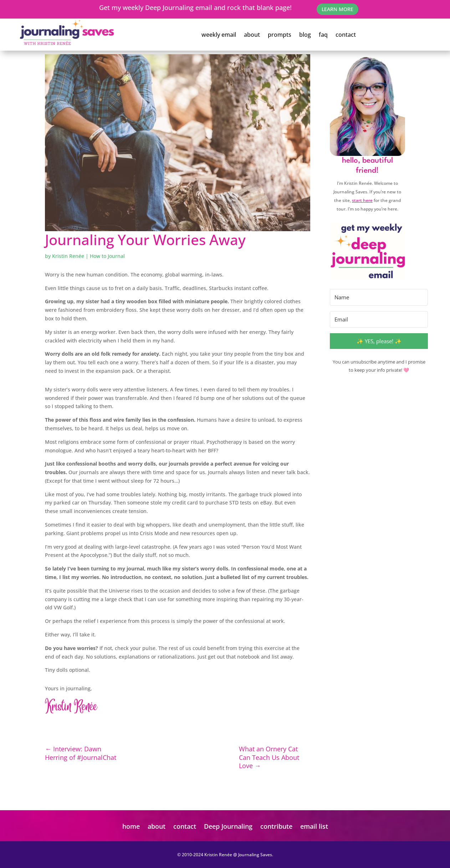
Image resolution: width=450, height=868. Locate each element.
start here (362, 200)
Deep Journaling (228, 826)
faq (323, 35)
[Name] (379, 297)
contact (346, 35)
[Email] (379, 319)
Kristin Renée (68, 256)
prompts (280, 35)
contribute (276, 826)
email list (314, 826)
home (131, 826)
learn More (337, 9)
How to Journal (107, 256)
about (252, 35)
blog (305, 35)
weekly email (219, 35)
